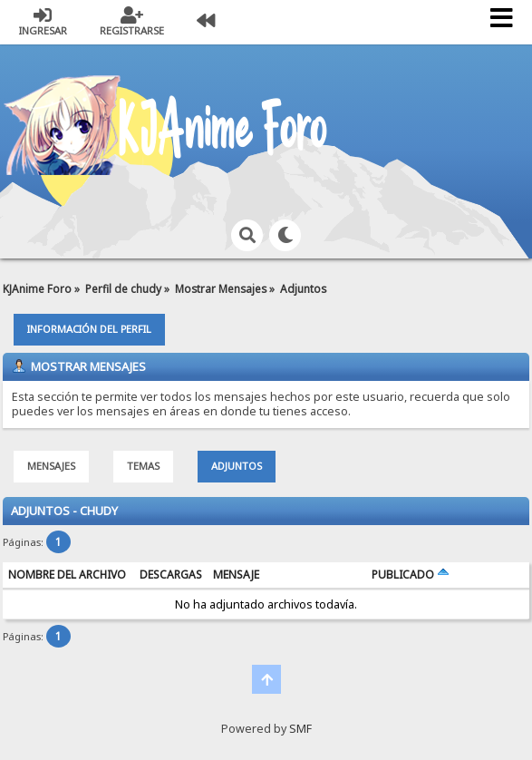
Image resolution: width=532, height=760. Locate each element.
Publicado (411, 575)
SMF (300, 729)
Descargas (171, 575)
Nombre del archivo (67, 575)
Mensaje (236, 575)
